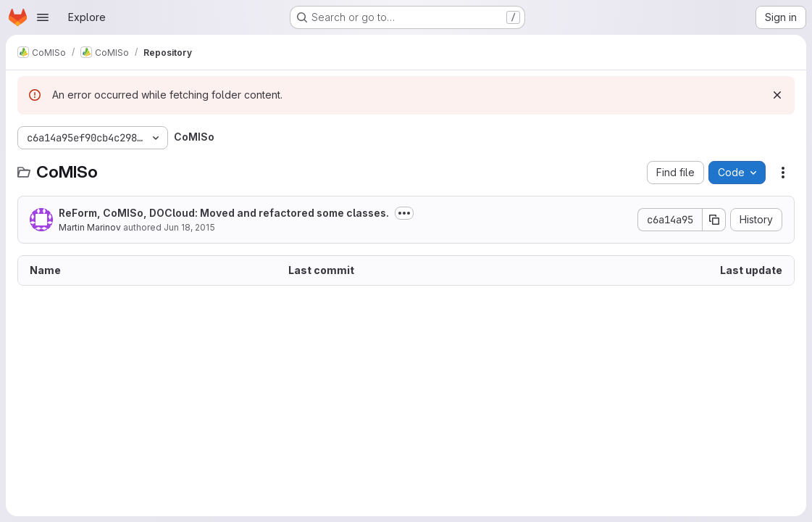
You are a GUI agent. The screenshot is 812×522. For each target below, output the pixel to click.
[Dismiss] (777, 95)
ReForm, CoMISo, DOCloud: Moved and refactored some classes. (224, 213)
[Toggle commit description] (404, 213)
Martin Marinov (90, 227)
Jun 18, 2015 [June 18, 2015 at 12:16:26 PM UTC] (189, 227)
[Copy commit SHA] (714, 220)
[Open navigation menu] (43, 17)
